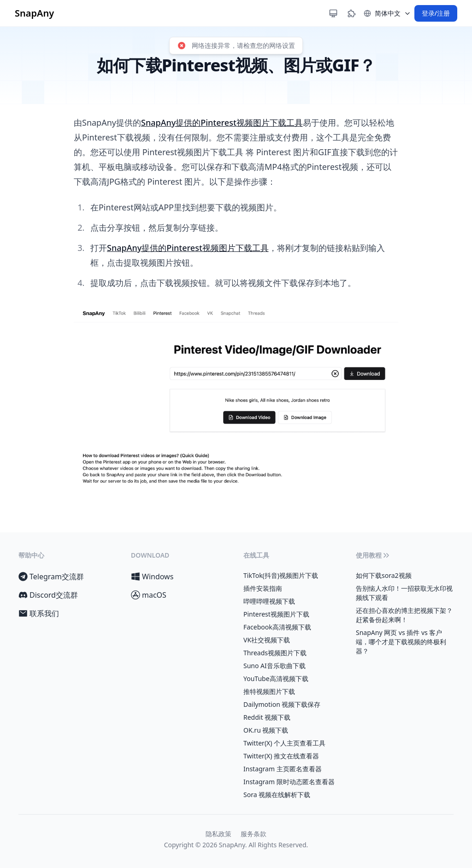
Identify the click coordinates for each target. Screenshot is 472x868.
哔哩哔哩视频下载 (269, 601)
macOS (149, 595)
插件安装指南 (263, 588)
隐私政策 (218, 834)
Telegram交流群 (51, 577)
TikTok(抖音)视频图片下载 (281, 575)
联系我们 (39, 613)
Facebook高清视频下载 (277, 627)
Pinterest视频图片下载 (276, 614)
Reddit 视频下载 (267, 717)
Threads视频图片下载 (275, 653)
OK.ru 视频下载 (266, 730)
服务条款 (254, 834)
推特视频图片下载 (269, 691)
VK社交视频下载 (267, 640)
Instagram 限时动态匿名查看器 (289, 782)
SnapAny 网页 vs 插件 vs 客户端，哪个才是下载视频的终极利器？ (401, 642)
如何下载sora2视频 (384, 575)
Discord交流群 (48, 595)
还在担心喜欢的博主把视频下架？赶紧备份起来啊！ (404, 615)
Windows (152, 577)
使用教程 (373, 555)
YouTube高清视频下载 (276, 679)
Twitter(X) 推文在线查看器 (281, 756)
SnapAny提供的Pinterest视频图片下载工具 (222, 122)
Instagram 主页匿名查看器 (283, 769)
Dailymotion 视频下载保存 (282, 704)
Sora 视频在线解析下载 (277, 795)
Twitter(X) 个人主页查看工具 (284, 743)
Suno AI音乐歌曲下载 (274, 666)
